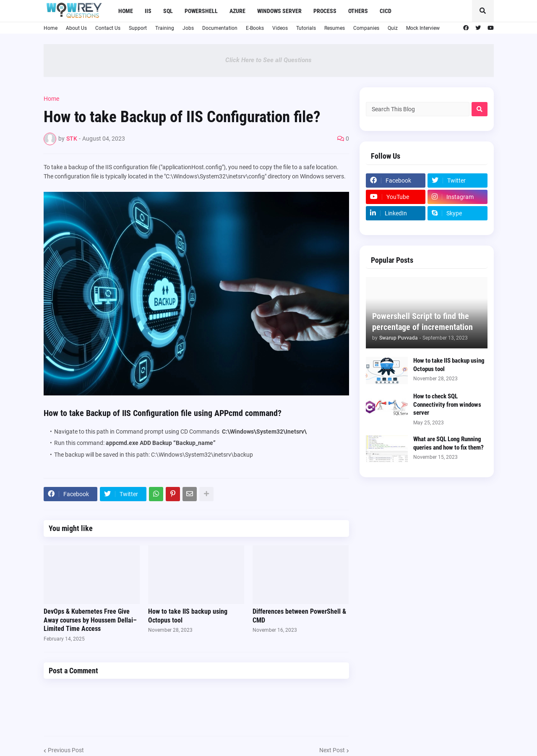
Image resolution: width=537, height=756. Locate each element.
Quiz (393, 28)
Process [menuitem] (325, 11)
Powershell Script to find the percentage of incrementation (422, 322)
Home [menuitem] (126, 11)
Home (51, 28)
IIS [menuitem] (148, 11)
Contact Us (108, 28)
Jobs (188, 28)
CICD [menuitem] (386, 11)
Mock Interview (423, 28)
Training (165, 28)
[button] (483, 11)
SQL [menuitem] (168, 11)
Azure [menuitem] (237, 11)
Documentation (220, 28)
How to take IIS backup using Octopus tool (188, 616)
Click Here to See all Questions (268, 60)
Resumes (335, 28)
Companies (366, 28)
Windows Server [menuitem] (279, 11)
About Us (76, 28)
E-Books (255, 28)
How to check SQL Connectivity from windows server (447, 404)
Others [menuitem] (358, 11)
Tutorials (306, 28)
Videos (280, 28)
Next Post (332, 750)
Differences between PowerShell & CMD (299, 616)
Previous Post (66, 750)
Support (138, 28)
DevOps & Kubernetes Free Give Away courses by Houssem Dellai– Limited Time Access (90, 620)
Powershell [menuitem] (201, 11)
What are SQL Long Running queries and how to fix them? (448, 443)
